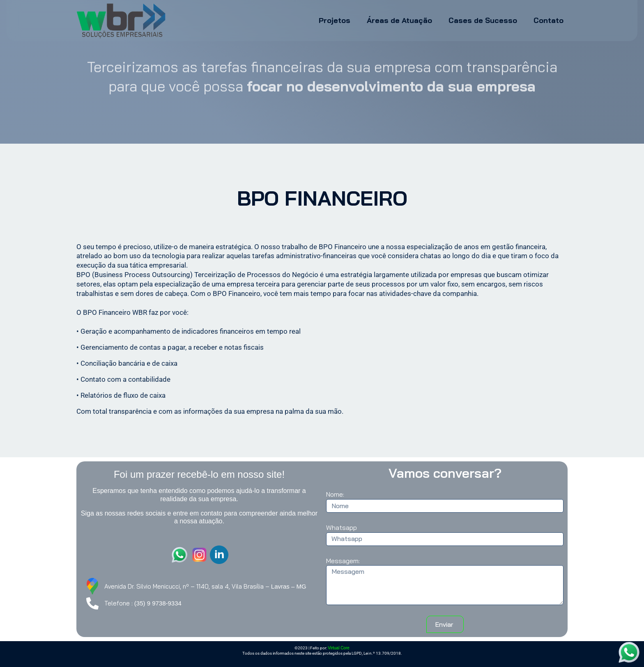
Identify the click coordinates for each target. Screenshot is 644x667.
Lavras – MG (289, 586)
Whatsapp (342, 527)
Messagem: (343, 561)
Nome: (335, 494)
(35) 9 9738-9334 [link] (158, 603)
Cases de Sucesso (483, 20)
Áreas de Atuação (399, 20)
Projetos (335, 20)
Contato (549, 20)
